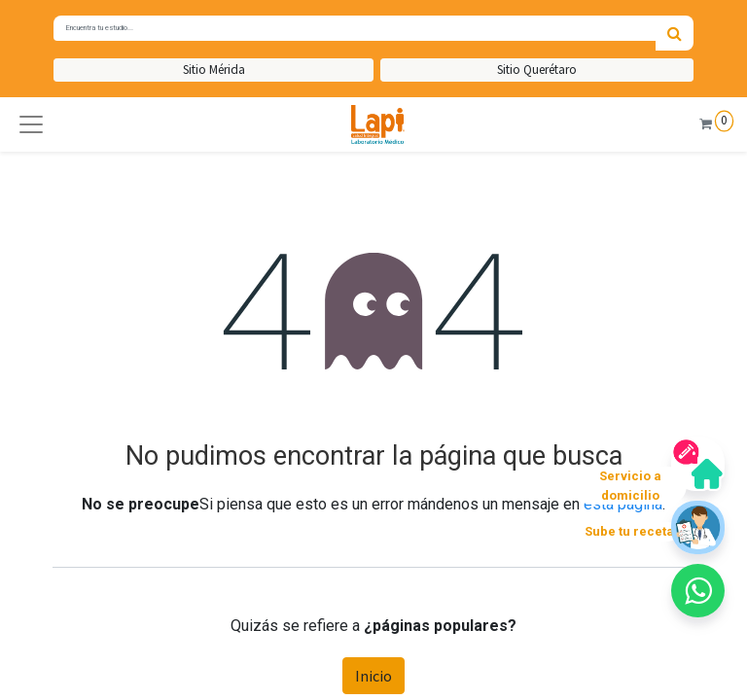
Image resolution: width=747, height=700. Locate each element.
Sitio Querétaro (537, 70)
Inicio (373, 676)
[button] (31, 124)
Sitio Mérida (214, 70)
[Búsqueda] (675, 33)
